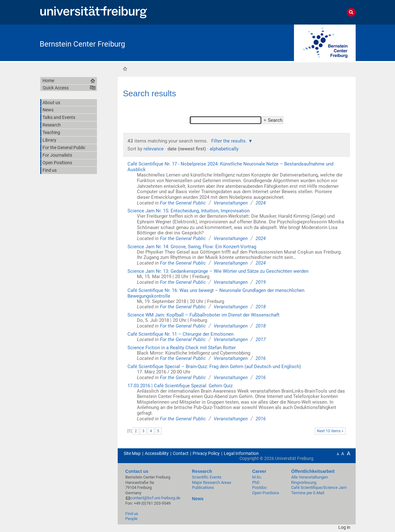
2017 (261, 339)
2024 (261, 203)
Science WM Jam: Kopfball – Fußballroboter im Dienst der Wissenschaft (203, 315)
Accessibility (157, 453)
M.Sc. (257, 477)
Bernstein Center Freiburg (82, 44)
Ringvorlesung (304, 482)
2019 (261, 282)
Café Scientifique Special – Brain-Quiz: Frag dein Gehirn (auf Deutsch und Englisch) (214, 367)
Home (125, 69)
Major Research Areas (212, 482)
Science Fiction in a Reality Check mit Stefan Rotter (182, 348)
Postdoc (260, 487)
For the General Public (183, 203)
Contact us (137, 471)
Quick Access (56, 88)
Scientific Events (207, 477)
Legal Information (241, 453)
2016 (261, 358)
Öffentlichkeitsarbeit (313, 471)
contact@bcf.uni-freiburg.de (155, 498)
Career (259, 471)
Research (202, 471)
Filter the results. (230, 141)
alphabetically (224, 149)
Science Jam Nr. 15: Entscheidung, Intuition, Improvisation (189, 211)
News (198, 499)
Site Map (132, 453)
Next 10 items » (330, 431)
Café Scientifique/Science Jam (319, 487)
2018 (261, 307)
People (131, 519)
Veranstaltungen (231, 203)
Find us (132, 514)
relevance (154, 149)
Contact (181, 453)
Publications (203, 487)
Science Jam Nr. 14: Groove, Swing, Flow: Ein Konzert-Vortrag (192, 247)
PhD (256, 482)
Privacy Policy (206, 453)
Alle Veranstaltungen (310, 477)
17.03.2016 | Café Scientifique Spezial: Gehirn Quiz (180, 386)
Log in (344, 527)
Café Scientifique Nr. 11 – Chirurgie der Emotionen (181, 334)
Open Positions (266, 493)
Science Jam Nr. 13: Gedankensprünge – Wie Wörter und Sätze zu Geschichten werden (218, 271)
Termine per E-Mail (308, 493)
